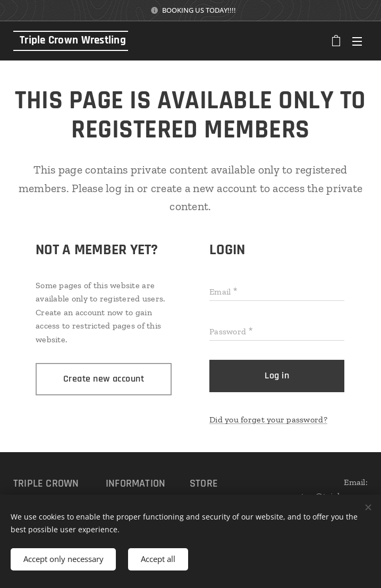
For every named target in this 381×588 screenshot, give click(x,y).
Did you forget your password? (268, 420)
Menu (357, 41)
